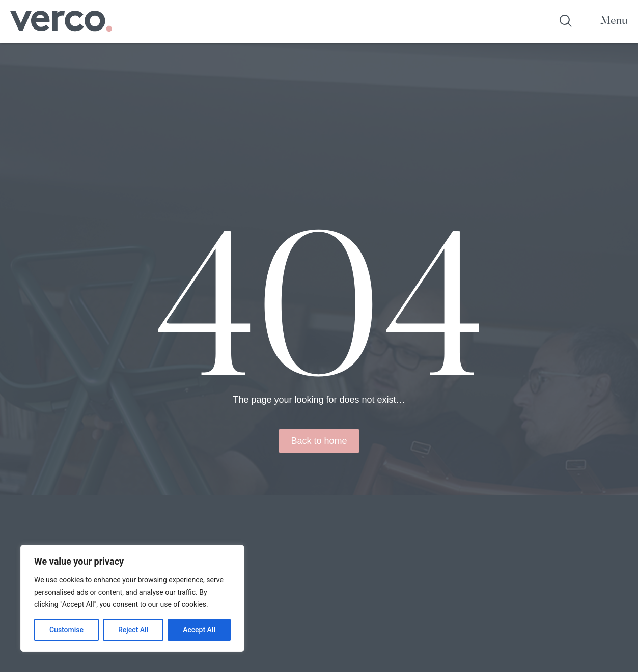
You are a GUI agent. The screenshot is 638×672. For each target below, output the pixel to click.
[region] (132, 598)
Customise (66, 630)
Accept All (199, 630)
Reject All (133, 630)
